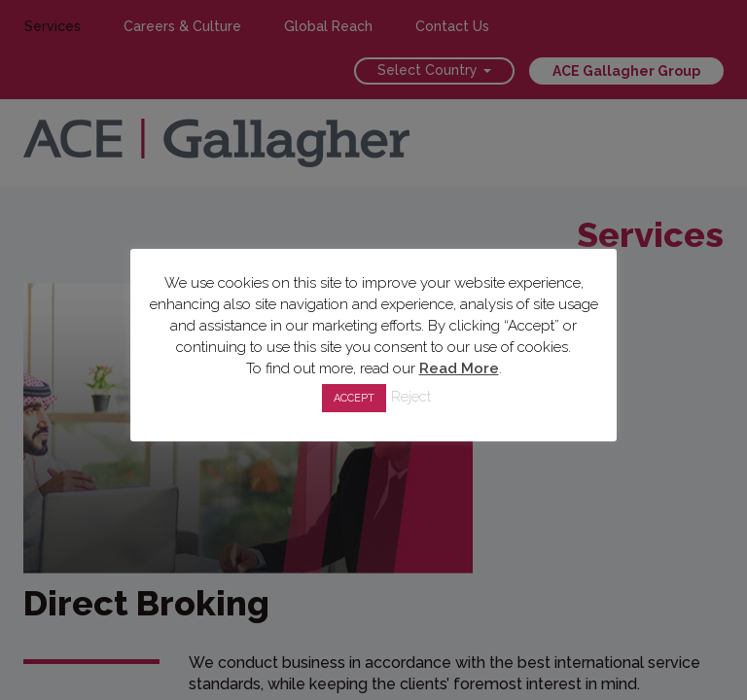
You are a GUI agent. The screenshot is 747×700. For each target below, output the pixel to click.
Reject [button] (411, 397)
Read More (459, 368)
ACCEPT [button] (354, 398)
